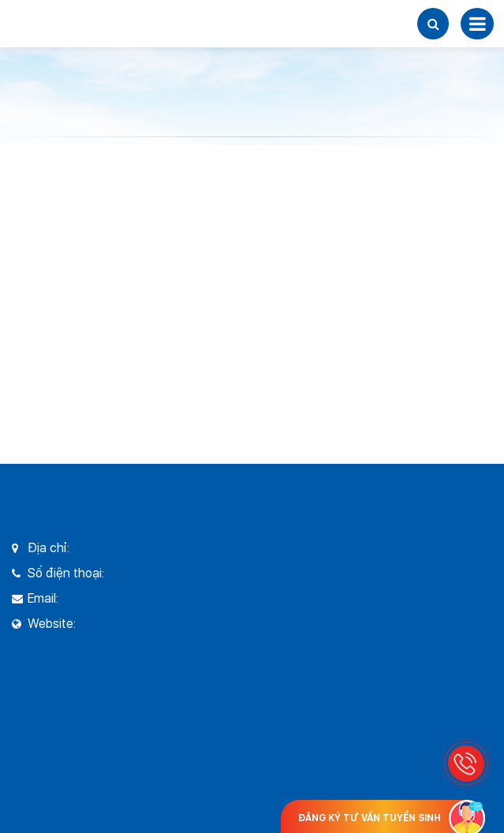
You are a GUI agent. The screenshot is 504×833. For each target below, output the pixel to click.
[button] (433, 24)
